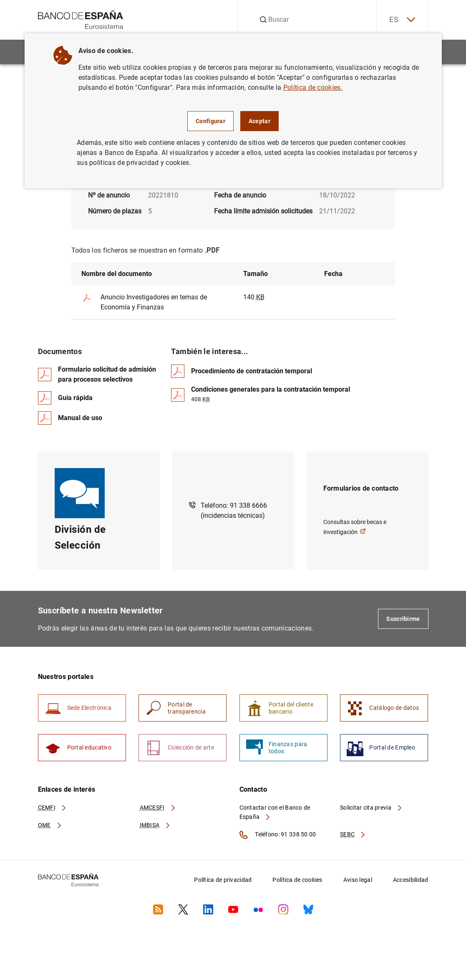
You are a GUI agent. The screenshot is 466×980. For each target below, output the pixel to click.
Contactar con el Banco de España (275, 812)
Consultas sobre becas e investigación (355, 527)
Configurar (210, 121)
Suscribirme (403, 619)
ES (402, 20)
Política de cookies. (313, 87)
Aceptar (259, 121)
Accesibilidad (411, 880)
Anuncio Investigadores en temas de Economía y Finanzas (144, 302)
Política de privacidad (223, 880)
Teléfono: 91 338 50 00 (278, 835)
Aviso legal (358, 880)
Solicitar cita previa (371, 808)
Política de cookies (297, 880)
